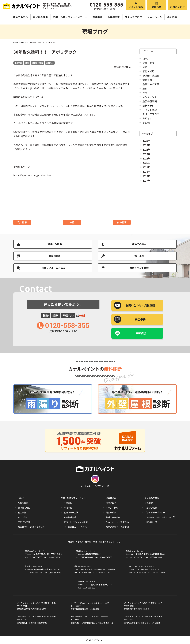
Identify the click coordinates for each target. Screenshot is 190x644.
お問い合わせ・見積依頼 (117, 527)
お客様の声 (114, 17)
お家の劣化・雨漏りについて (31, 527)
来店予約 (157, 7)
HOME (21, 498)
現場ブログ (111, 503)
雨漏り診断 (111, 512)
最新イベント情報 (139, 268)
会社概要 (172, 17)
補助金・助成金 (151, 76)
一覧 (72, 222)
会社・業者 (148, 63)
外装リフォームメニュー (55, 268)
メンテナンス (150, 97)
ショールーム (155, 17)
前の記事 (122, 222)
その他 (146, 123)
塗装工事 (18, 63)
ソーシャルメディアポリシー (93, 486)
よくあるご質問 (152, 498)
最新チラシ (148, 106)
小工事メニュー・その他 (75, 527)
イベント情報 (136, 7)
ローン (146, 59)
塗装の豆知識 (38, 63)
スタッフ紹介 (151, 508)
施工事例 (139, 256)
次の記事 (22, 222)
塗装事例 (97, 17)
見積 (145, 67)
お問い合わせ (177, 7)
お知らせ (50, 63)
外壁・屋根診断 (113, 517)
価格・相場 (148, 71)
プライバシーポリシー (155, 512)
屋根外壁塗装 (70, 517)
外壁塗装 (68, 503)
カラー (146, 93)
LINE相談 (140, 333)
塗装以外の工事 (151, 84)
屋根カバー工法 (71, 512)
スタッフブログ (133, 17)
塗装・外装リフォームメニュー (70, 17)
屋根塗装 (68, 508)
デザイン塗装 (24, 522)
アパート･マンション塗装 (76, 522)
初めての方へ (20, 17)
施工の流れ (23, 517)
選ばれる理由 (40, 17)
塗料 (27, 63)
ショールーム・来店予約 (117, 522)
